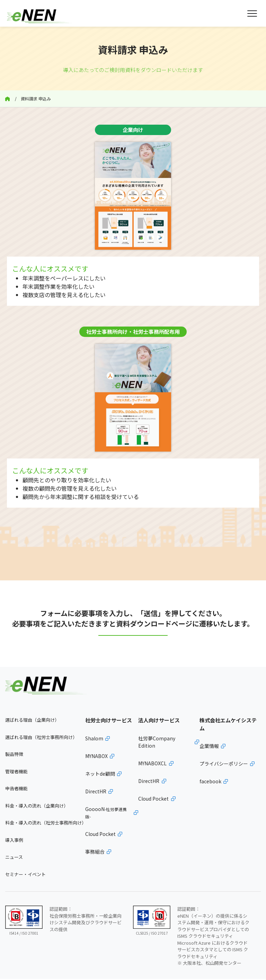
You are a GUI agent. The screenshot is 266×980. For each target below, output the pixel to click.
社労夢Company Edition (157, 743)
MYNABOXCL (152, 764)
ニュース (14, 858)
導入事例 (14, 841)
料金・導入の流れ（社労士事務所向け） (45, 824)
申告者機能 (16, 790)
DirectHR (96, 792)
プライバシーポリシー (224, 765)
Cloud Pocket (100, 835)
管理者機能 (16, 772)
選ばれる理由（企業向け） (32, 721)
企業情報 (209, 747)
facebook (210, 783)
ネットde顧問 (100, 775)
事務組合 (95, 853)
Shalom (94, 739)
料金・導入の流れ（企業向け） (37, 807)
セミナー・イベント (25, 875)
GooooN (106, 813)
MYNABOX (96, 757)
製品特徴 (14, 755)
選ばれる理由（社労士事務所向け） (41, 738)
